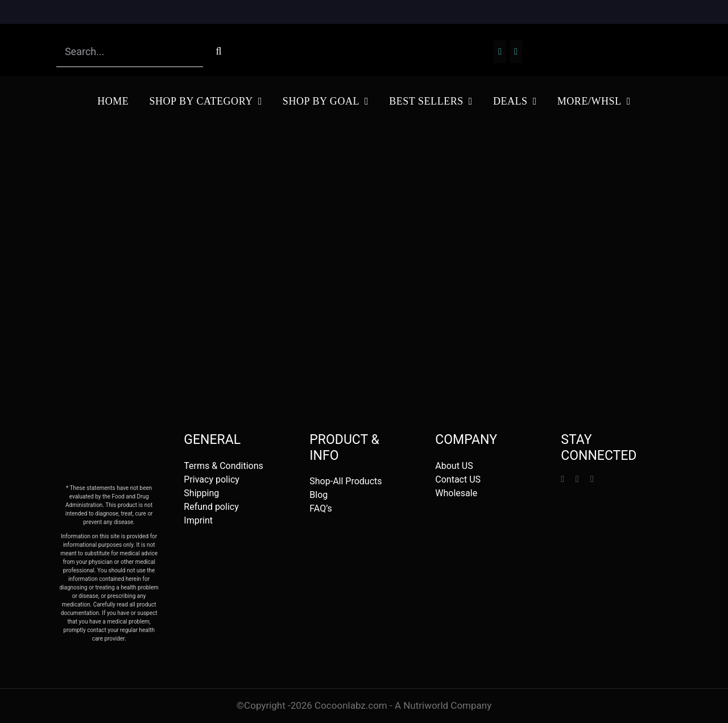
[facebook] (562, 479)
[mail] (592, 479)
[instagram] (577, 479)
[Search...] (130, 51)
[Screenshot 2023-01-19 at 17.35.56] (364, 36)
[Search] (219, 51)
